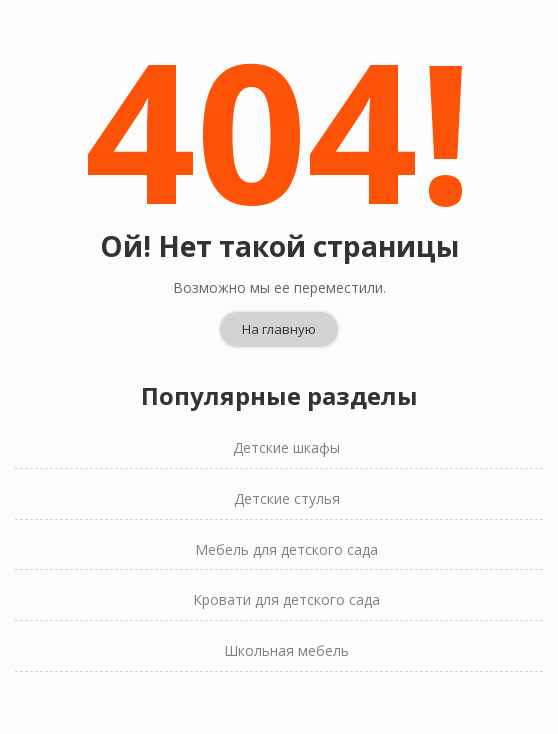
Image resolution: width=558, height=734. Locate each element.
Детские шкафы (286, 415)
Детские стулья (287, 466)
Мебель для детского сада (286, 517)
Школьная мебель (286, 618)
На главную (279, 297)
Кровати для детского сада (286, 567)
